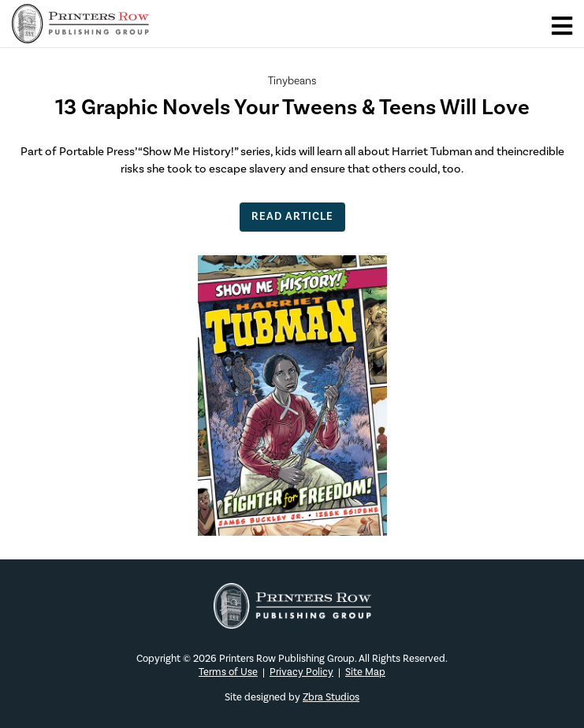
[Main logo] (80, 34)
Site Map (365, 672)
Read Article (292, 216)
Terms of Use (228, 672)
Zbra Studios (331, 697)
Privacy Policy (301, 672)
